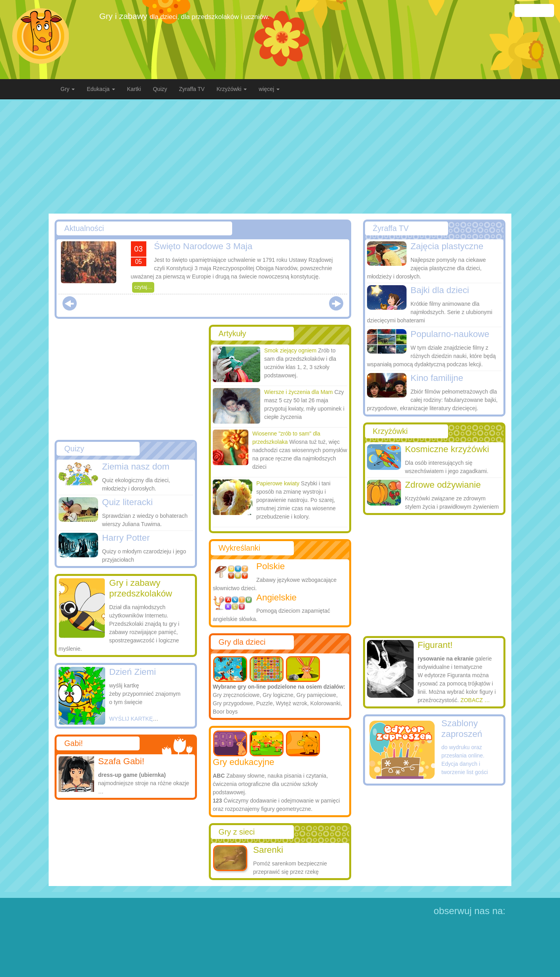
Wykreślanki (239, 548)
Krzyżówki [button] (232, 89)
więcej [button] (269, 89)
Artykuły (233, 333)
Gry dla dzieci (242, 642)
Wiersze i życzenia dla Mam (299, 392)
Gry (237, 832)
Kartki (134, 89)
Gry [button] (68, 89)
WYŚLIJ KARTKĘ (131, 719)
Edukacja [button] (101, 89)
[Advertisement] (280, 156)
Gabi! (74, 743)
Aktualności (84, 228)
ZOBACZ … (475, 700)
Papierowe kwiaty (278, 483)
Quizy (160, 89)
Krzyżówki (390, 431)
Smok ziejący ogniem (290, 350)
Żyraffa (391, 228)
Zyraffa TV (192, 89)
